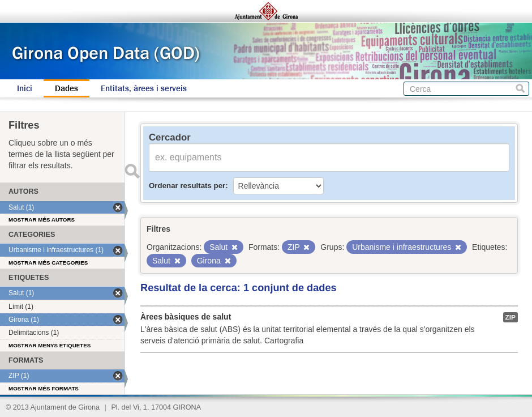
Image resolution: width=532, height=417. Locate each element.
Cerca (520, 89)
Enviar (132, 171)
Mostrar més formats (44, 388)
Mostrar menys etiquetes (50, 345)
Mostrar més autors (42, 220)
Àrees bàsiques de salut (186, 317)
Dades (66, 88)
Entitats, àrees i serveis (144, 88)
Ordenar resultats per (187, 186)
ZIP (510, 317)
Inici (25, 88)
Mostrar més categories (48, 263)
